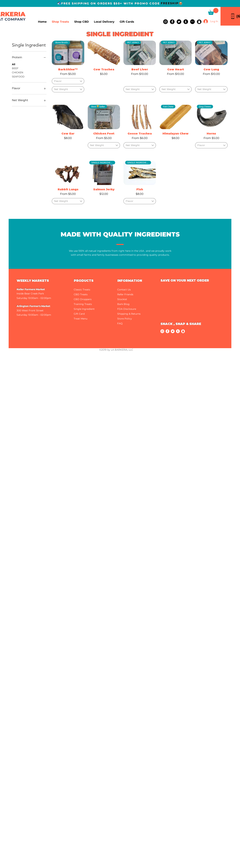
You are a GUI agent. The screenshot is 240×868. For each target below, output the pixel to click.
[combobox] (68, 81)
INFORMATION (130, 281)
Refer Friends (125, 294)
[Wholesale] (199, 22)
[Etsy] (192, 22)
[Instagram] (165, 22)
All (14, 64)
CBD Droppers (83, 299)
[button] (213, 11)
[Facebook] (172, 22)
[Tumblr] (186, 22)
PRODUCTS (84, 281)
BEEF (15, 68)
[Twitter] (179, 22)
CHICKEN (18, 72)
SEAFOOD (18, 76)
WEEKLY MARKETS (33, 281)
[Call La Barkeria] (233, 16)
